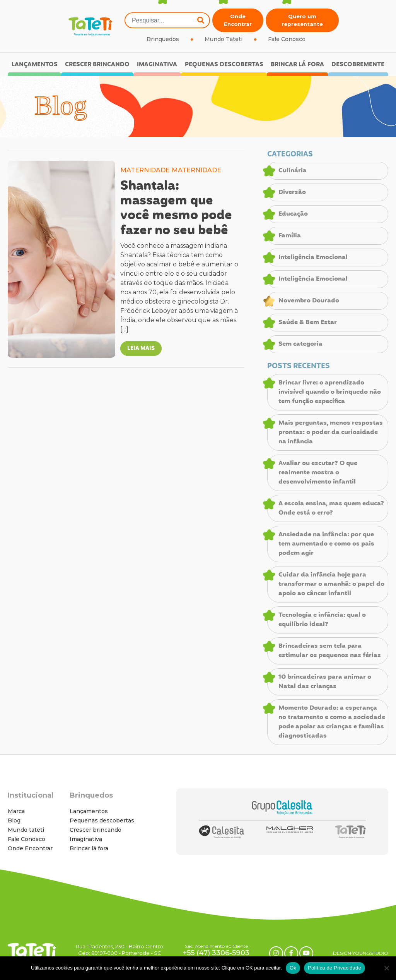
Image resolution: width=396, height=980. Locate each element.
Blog (14, 820)
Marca (16, 811)
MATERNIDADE (145, 170)
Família (290, 236)
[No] (386, 968)
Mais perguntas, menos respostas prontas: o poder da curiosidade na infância (331, 433)
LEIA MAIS (141, 348)
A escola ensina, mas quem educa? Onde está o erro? (331, 508)
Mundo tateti (26, 830)
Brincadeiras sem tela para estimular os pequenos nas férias (330, 651)
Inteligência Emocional (313, 257)
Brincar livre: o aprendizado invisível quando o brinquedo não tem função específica (330, 392)
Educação (293, 214)
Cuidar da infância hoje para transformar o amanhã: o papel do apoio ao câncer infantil (331, 584)
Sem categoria (300, 344)
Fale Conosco (287, 39)
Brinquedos (163, 39)
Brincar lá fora (297, 64)
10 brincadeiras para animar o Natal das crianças (325, 682)
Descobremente (358, 64)
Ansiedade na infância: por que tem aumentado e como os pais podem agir (326, 544)
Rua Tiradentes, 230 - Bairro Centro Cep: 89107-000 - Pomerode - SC (119, 950)
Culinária (293, 171)
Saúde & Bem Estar (308, 323)
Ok (293, 968)
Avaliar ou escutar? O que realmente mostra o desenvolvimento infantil (318, 473)
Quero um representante (302, 20)
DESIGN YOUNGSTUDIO (361, 953)
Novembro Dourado (309, 301)
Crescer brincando (97, 64)
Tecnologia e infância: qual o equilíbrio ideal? (322, 620)
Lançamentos (35, 64)
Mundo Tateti (224, 39)
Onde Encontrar (238, 20)
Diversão (292, 192)
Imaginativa (157, 64)
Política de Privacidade (335, 968)
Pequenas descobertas (224, 64)
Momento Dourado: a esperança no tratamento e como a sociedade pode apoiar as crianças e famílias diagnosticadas (332, 722)
